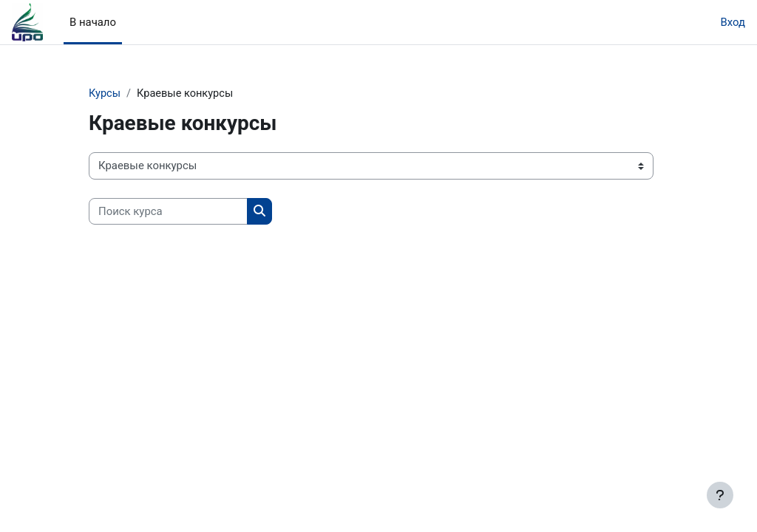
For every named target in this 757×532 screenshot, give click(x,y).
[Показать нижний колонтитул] (720, 495)
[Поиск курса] (168, 211)
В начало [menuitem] (93, 22)
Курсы (105, 94)
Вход (733, 22)
